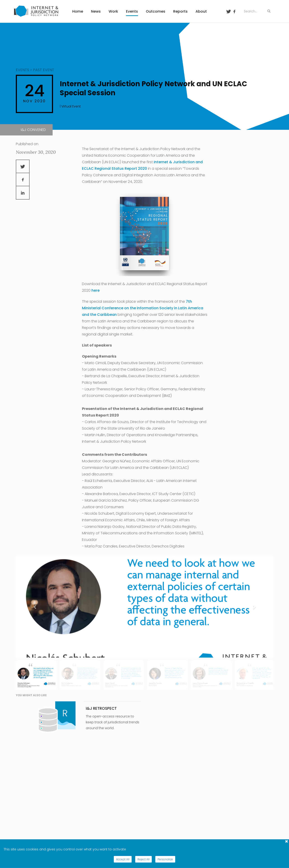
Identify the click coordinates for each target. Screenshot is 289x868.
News (96, 11)
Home (78, 11)
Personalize (165, 859)
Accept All (123, 859)
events (22, 70)
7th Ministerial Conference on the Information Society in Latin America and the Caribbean (143, 308)
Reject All (143, 859)
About (201, 11)
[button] (35, 607)
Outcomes (156, 11)
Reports (180, 11)
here (96, 290)
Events (132, 11)
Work (113, 11)
